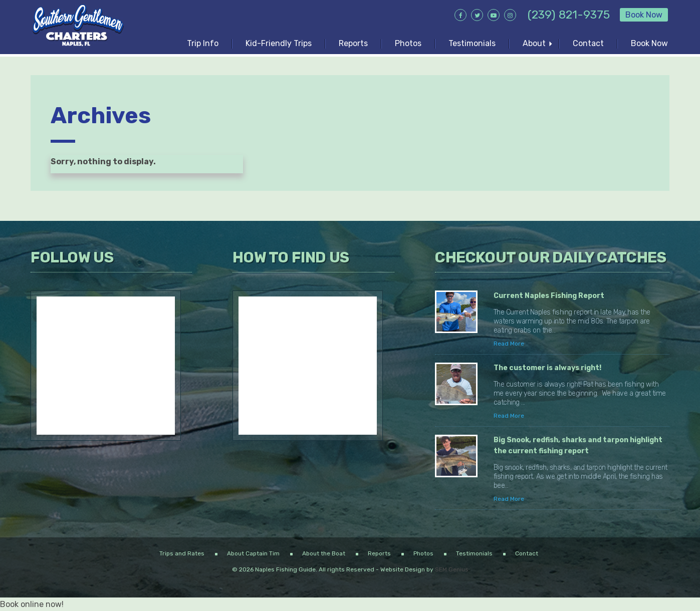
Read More (509, 344)
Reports (353, 43)
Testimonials (472, 43)
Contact (588, 43)
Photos (408, 43)
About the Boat (324, 553)
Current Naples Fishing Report (549, 296)
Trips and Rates (182, 553)
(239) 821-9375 (569, 15)
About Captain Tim (253, 553)
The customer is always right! (548, 368)
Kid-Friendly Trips (279, 43)
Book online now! (32, 604)
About (534, 43)
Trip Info (203, 43)
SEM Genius (452, 569)
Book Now (644, 15)
